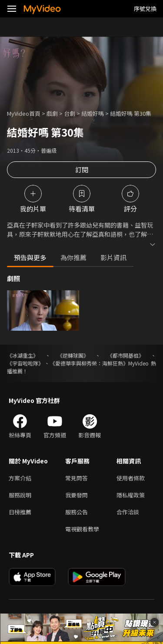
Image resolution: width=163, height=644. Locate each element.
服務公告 (77, 512)
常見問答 (77, 478)
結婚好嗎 (93, 113)
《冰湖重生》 (23, 355)
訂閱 (82, 169)
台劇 (70, 113)
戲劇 (52, 113)
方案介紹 (20, 478)
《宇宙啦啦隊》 (25, 363)
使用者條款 (131, 478)
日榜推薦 (20, 512)
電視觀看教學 (82, 529)
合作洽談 (128, 512)
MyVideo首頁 (24, 113)
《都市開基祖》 (126, 355)
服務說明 (20, 495)
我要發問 (77, 495)
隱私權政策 (131, 495)
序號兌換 (145, 8)
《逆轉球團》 (73, 355)
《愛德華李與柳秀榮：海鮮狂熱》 (89, 363)
